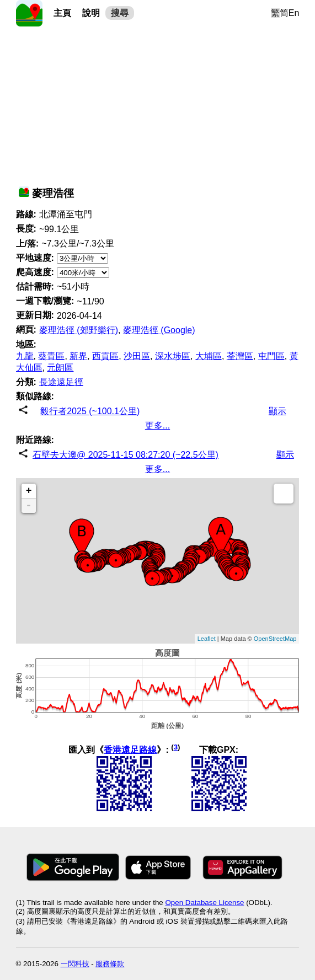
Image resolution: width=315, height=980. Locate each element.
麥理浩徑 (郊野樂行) (79, 330)
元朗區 (60, 368)
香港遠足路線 (130, 750)
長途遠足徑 (61, 382)
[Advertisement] (158, 104)
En (294, 13)
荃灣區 (240, 356)
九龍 (25, 356)
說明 (91, 13)
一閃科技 (75, 964)
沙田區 (137, 356)
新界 (78, 356)
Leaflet (207, 639)
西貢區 (105, 356)
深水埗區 (173, 356)
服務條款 (110, 964)
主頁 (62, 13)
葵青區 (51, 356)
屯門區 (271, 356)
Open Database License (204, 903)
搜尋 (120, 13)
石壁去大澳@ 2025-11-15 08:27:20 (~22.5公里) (126, 455)
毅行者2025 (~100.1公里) (90, 411)
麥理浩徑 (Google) (159, 330)
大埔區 (209, 356)
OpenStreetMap (275, 639)
